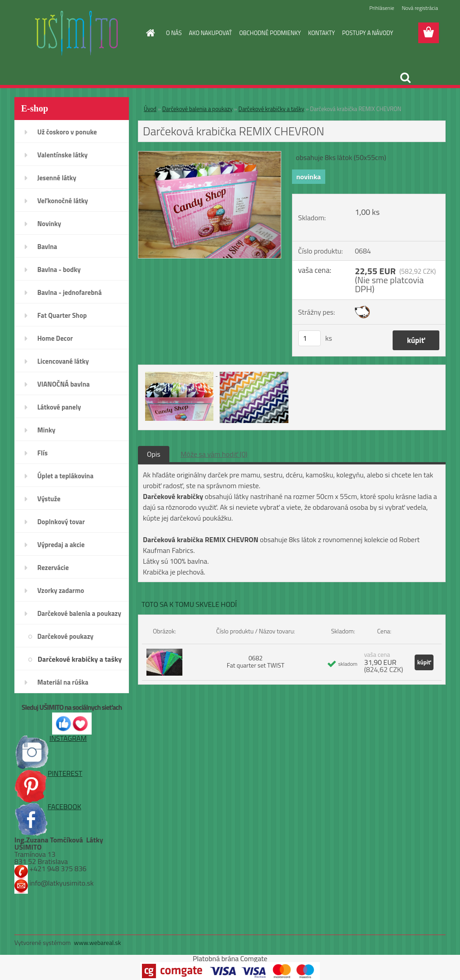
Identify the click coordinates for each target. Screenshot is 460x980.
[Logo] (76, 33)
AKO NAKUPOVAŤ (210, 33)
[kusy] (310, 338)
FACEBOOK (48, 806)
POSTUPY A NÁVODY (368, 33)
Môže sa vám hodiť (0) (214, 454)
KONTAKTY (322, 33)
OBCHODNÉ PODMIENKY (270, 33)
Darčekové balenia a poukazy (197, 109)
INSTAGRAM (51, 738)
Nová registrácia (420, 8)
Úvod (150, 109)
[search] (405, 78)
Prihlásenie (382, 8)
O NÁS (174, 33)
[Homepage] (149, 33)
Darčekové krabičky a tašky (272, 109)
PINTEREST (48, 773)
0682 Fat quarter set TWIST (256, 661)
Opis (154, 454)
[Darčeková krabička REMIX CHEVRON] (210, 155)
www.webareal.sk (98, 942)
